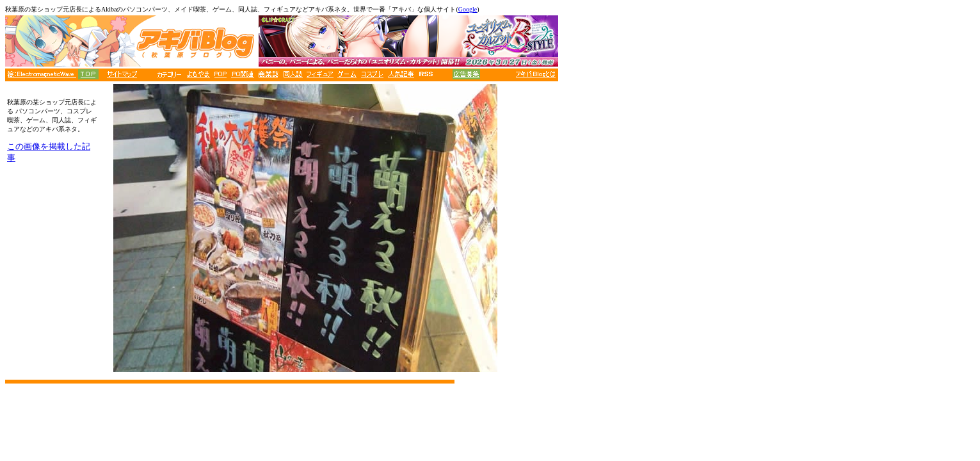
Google (468, 9)
